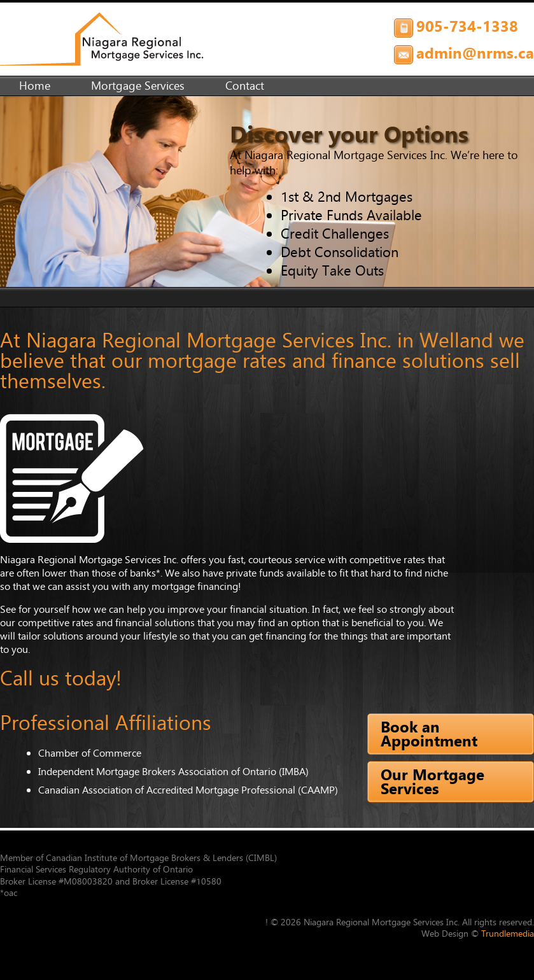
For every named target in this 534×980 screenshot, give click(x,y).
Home (35, 86)
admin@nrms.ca (475, 53)
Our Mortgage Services (432, 781)
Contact (245, 86)
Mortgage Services (138, 86)
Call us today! (61, 678)
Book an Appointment (429, 734)
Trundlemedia (508, 934)
